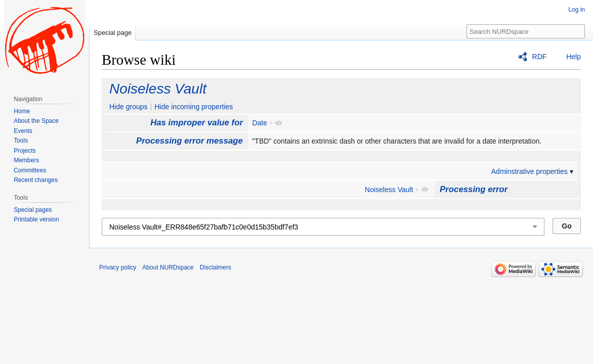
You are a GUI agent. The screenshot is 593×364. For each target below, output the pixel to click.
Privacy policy (118, 267)
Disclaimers (216, 267)
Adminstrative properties (530, 171)
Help (574, 57)
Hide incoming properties (194, 107)
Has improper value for (197, 123)
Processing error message (189, 141)
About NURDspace (168, 267)
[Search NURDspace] (526, 31)
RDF (540, 57)
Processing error (474, 189)
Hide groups (129, 107)
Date (260, 123)
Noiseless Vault (158, 89)
